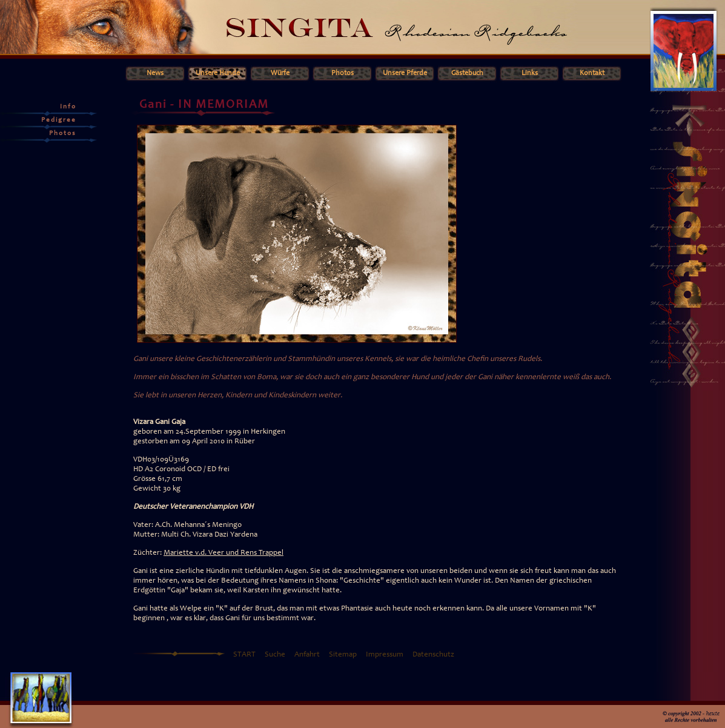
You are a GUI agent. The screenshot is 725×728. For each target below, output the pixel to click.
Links (530, 73)
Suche (275, 655)
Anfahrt (307, 655)
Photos (343, 73)
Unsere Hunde (218, 73)
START (244, 655)
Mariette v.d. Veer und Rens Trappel (223, 553)
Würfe (280, 73)
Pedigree (59, 120)
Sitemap (343, 655)
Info (68, 107)
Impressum (385, 655)
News (155, 73)
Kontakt (592, 73)
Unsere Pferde (405, 73)
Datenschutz (433, 655)
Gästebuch (467, 73)
